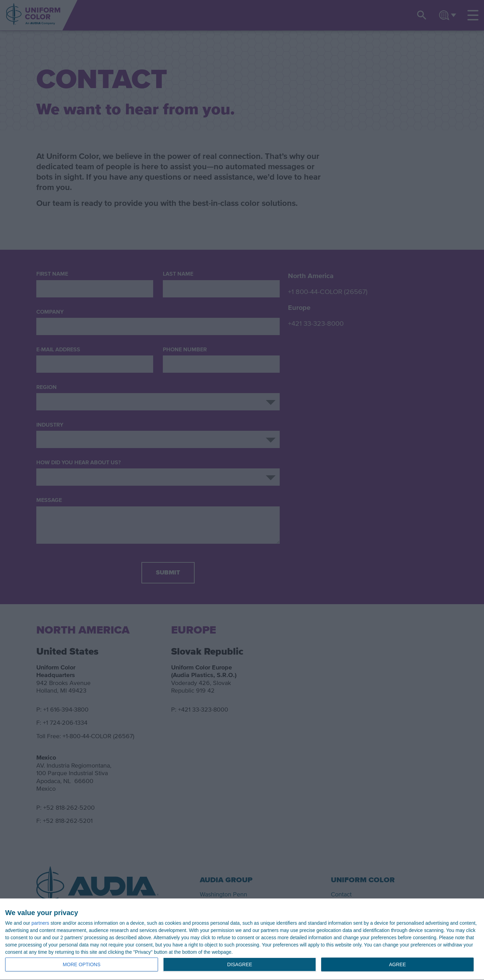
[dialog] (242, 939)
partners (40, 923)
